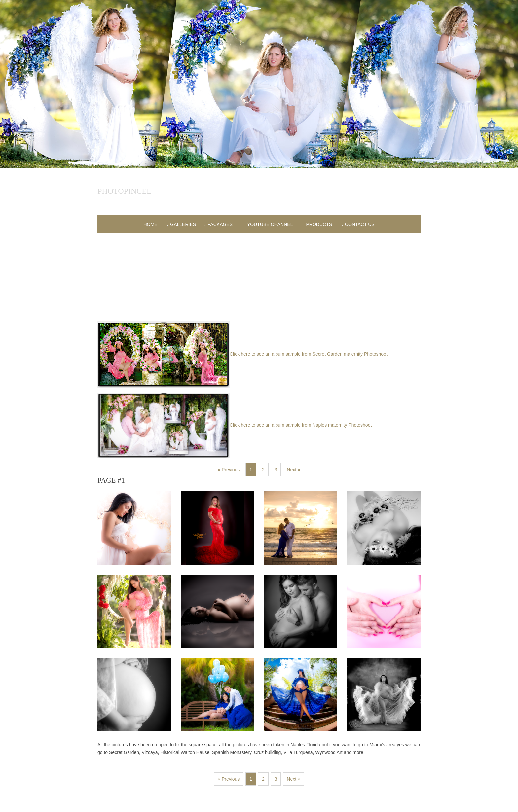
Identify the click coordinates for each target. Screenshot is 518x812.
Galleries (183, 224)
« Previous (229, 470)
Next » (293, 470)
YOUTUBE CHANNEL (270, 224)
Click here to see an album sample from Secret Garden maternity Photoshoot (242, 354)
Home (150, 224)
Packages (220, 224)
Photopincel (125, 191)
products (319, 224)
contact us (360, 224)
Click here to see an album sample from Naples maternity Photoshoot (235, 425)
